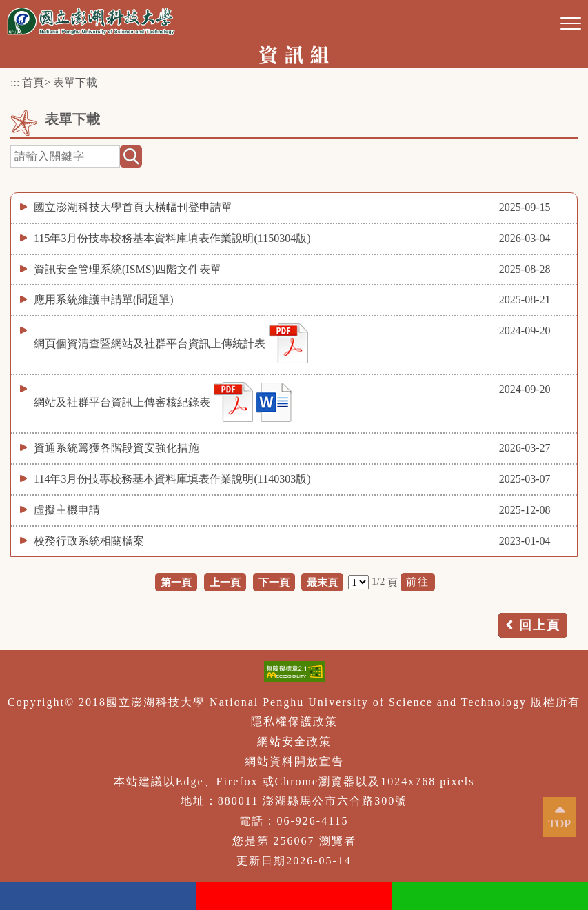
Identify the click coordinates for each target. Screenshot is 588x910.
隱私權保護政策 (294, 721)
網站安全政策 (294, 741)
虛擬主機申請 (67, 510)
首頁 (33, 82)
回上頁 (540, 625)
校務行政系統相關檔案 (89, 541)
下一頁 (274, 582)
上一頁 (225, 582)
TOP (559, 823)
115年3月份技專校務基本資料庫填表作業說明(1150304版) (172, 238)
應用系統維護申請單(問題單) (104, 300)
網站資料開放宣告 (294, 761)
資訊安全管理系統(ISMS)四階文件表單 (128, 269)
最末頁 (322, 582)
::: (15, 82)
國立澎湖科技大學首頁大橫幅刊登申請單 (133, 207)
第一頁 (176, 582)
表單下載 (75, 82)
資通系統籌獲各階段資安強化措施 (116, 448)
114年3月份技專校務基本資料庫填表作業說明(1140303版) (172, 479)
